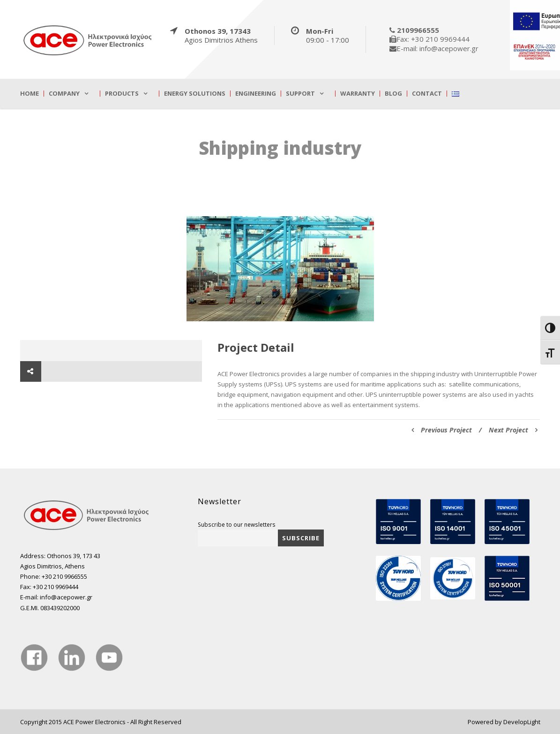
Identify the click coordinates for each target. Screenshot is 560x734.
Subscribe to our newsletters (237, 524)
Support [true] (300, 94)
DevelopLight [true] (522, 722)
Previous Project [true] (442, 430)
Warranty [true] (358, 94)
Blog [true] (393, 94)
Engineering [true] (256, 94)
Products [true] (122, 94)
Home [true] (30, 94)
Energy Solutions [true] (195, 94)
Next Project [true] (513, 430)
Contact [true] (427, 94)
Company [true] (64, 94)
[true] (88, 40)
